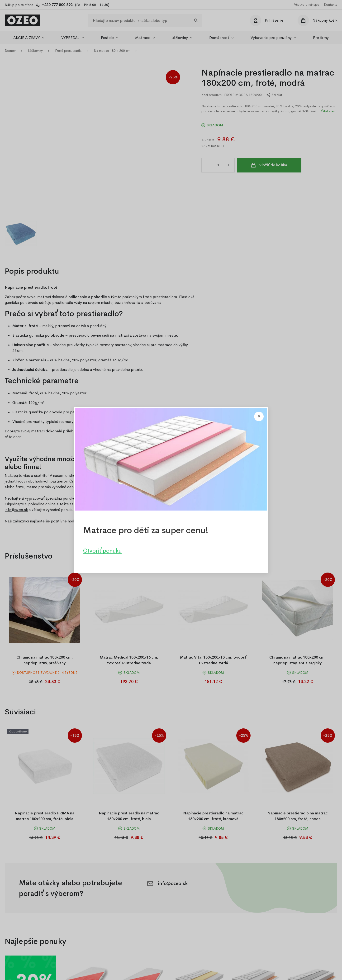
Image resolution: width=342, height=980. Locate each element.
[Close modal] (259, 416)
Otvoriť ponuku (102, 551)
